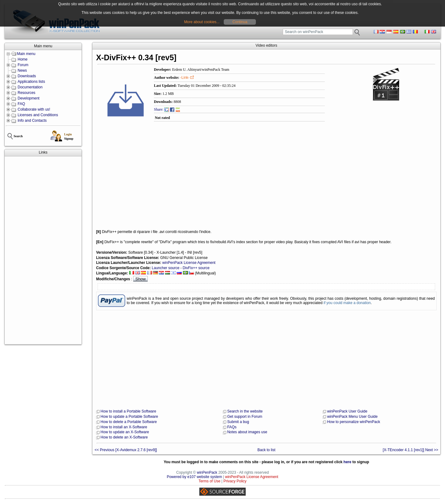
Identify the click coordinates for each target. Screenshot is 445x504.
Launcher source (165, 268)
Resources (26, 93)
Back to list (266, 450)
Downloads (27, 76)
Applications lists (31, 82)
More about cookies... (202, 22)
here (348, 462)
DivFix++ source (196, 268)
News (22, 70)
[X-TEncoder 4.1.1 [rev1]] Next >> (411, 450)
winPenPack (207, 472)
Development (29, 98)
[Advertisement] (43, 250)
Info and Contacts (32, 121)
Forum (23, 65)
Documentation (30, 87)
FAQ (21, 104)
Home (23, 59)
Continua (240, 22)
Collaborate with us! (34, 109)
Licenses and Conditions (38, 115)
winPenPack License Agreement (189, 263)
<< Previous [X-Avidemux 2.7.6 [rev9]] (126, 450)
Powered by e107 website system (195, 477)
